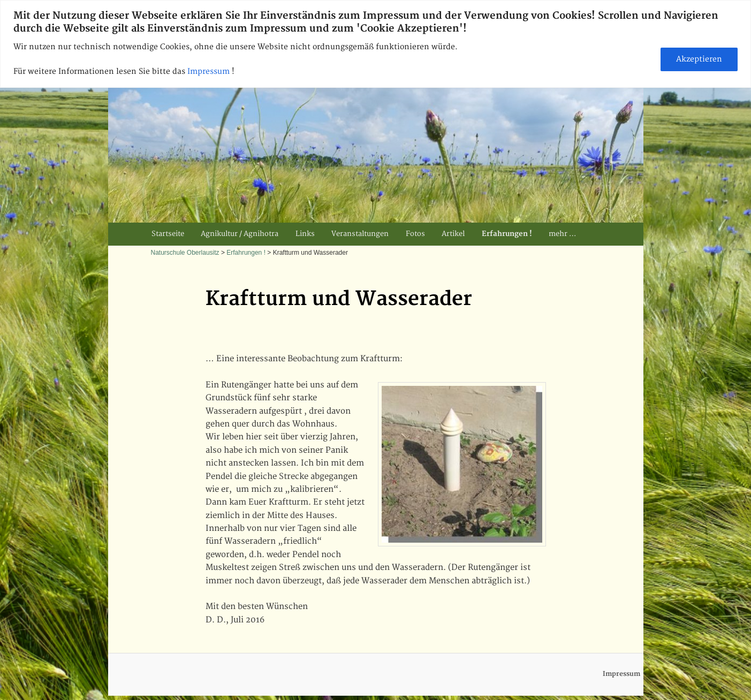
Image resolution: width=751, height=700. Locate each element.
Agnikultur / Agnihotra (240, 234)
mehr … (562, 234)
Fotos (415, 234)
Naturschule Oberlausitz (185, 253)
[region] (375, 44)
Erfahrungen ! (507, 234)
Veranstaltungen (360, 234)
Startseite (168, 234)
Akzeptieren (699, 59)
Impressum (210, 71)
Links (305, 234)
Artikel (453, 234)
